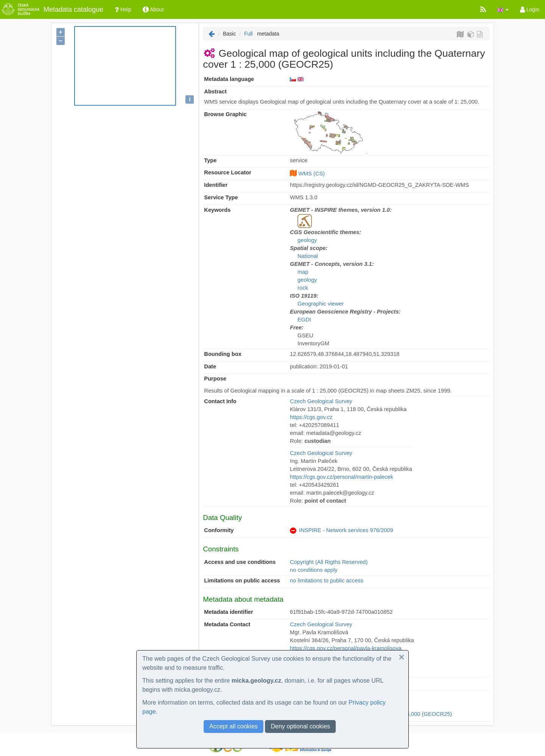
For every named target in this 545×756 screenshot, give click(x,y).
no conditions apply (314, 570)
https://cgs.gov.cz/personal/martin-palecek (342, 477)
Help (123, 9)
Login (530, 9)
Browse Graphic (225, 114)
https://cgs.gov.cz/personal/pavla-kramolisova (346, 648)
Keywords (217, 210)
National (308, 256)
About (153, 9)
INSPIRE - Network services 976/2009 (346, 530)
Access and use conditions (240, 562)
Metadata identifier (229, 612)
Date (210, 366)
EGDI (304, 320)
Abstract (215, 92)
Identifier (216, 185)
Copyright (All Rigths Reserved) (329, 562)
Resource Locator (228, 172)
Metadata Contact (227, 624)
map (303, 272)
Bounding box (223, 354)
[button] (503, 9)
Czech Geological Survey (321, 401)
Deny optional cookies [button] (300, 726)
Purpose (215, 379)
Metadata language (229, 79)
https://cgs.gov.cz (311, 417)
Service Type (221, 197)
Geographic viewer (321, 304)
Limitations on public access (242, 581)
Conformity (219, 530)
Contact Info (220, 401)
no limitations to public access (327, 581)
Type (210, 160)
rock (303, 288)
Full (248, 34)
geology (307, 240)
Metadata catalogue (52, 9)
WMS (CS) (311, 174)
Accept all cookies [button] (234, 726)
